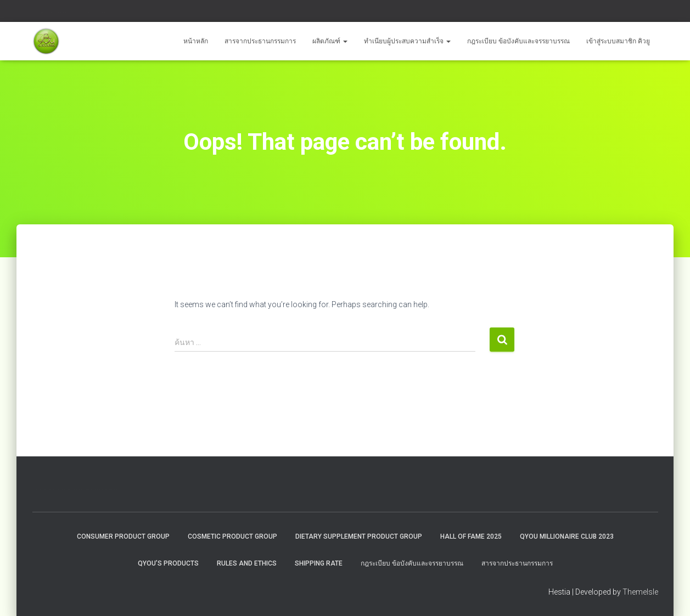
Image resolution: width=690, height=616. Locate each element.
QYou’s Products (168, 563)
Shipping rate (319, 563)
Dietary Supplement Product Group (359, 536)
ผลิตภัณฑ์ (330, 41)
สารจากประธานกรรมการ (260, 41)
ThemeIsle (640, 592)
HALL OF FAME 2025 (471, 536)
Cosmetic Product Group (232, 536)
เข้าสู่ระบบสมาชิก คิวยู (618, 41)
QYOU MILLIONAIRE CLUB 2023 (567, 536)
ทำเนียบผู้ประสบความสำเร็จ (407, 41)
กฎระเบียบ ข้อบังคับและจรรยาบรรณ (518, 41)
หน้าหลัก (196, 41)
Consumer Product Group (123, 536)
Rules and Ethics (247, 563)
